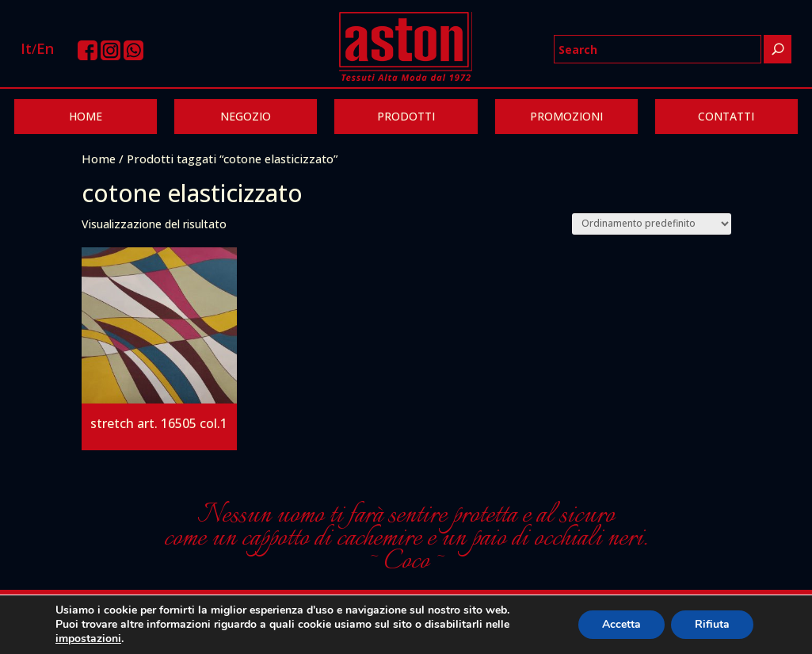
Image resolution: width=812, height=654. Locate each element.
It (26, 48)
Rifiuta (712, 624)
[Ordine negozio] (652, 224)
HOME (86, 116)
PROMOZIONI (566, 116)
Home (99, 159)
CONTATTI (726, 116)
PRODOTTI (406, 116)
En (45, 48)
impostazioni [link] (88, 639)
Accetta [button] (621, 624)
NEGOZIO (246, 116)
